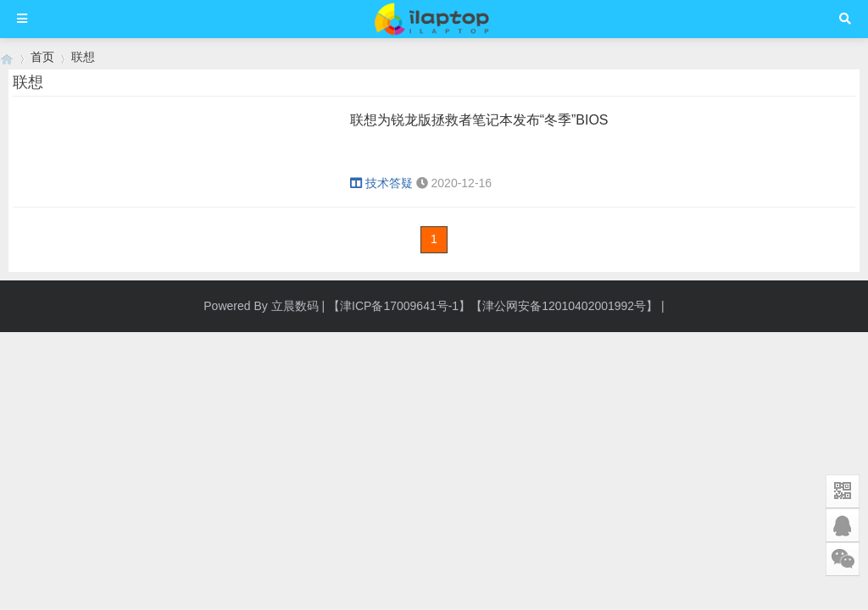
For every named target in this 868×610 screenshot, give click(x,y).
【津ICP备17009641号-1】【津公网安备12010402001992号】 (493, 306)
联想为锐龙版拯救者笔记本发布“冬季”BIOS (479, 120)
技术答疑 (381, 183)
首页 (42, 57)
